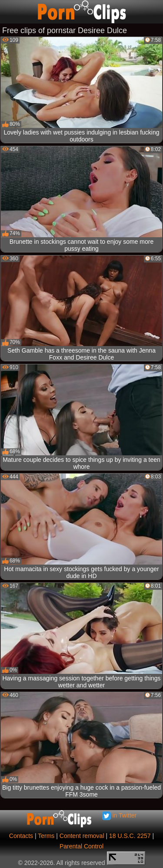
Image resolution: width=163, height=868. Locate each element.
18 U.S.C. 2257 (130, 836)
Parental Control (81, 846)
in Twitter (120, 815)
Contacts (21, 836)
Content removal (82, 836)
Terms (46, 836)
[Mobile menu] (8, 12)
